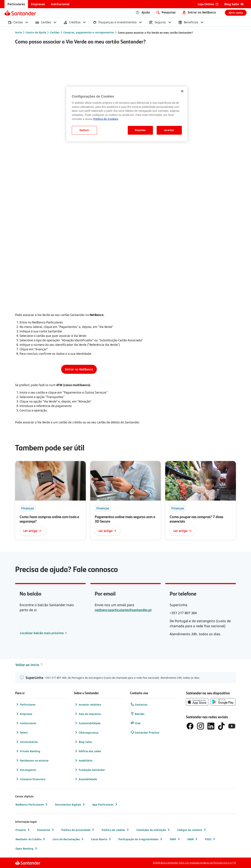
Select (22, 732)
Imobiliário (83, 760)
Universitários (27, 742)
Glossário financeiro (30, 779)
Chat (135, 723)
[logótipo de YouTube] (232, 726)
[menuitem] (16, 4)
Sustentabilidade (87, 723)
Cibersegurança (86, 732)
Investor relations (88, 704)
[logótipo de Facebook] (190, 726)
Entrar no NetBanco (79, 369)
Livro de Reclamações (68, 839)
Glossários (46, 830)
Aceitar (169, 130)
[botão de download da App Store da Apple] (197, 702)
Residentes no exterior (32, 760)
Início (18, 32)
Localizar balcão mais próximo (42, 633)
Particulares (25, 704)
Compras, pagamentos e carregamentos (89, 32)
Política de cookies (116, 830)
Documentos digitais (70, 804)
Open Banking (27, 848)
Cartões (55, 32)
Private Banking (28, 751)
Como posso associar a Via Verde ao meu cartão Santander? (155, 33)
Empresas (24, 714)
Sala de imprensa (87, 714)
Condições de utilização (153, 830)
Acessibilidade (86, 779)
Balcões (137, 714)
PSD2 (210, 839)
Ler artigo (32, 531)
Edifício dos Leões (88, 751)
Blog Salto (83, 742)
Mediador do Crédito (31, 839)
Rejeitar (140, 130)
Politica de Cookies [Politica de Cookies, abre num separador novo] (106, 119)
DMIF (175, 839)
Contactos (139, 704)
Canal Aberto (101, 839)
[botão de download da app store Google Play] (223, 702)
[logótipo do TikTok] (221, 726)
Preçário (23, 830)
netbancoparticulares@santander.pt (123, 610)
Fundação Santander (90, 770)
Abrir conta (236, 13)
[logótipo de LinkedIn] (211, 726)
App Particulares (105, 804)
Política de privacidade (78, 830)
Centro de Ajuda (36, 32)
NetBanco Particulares (32, 804)
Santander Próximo (145, 732)
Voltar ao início (29, 665)
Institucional (26, 723)
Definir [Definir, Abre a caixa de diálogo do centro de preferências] (84, 130)
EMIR (193, 839)
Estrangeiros (26, 770)
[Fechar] (182, 91)
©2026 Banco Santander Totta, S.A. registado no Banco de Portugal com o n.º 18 (194, 863)
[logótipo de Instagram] (200, 726)
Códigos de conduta (192, 830)
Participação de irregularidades (141, 839)
